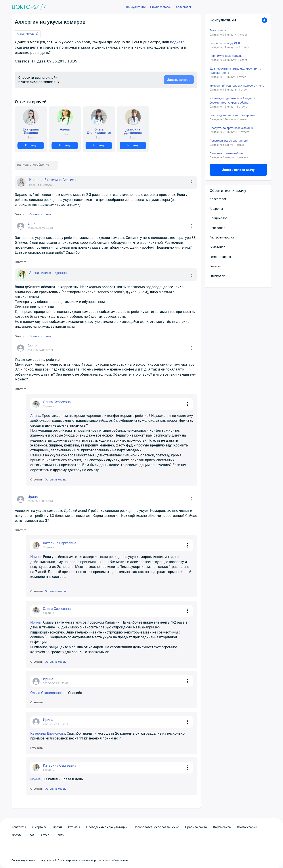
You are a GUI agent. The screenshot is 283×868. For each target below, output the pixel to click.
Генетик (215, 266)
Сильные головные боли (226, 153)
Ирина (36, 557)
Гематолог (217, 247)
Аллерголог (218, 199)
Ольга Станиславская (48, 693)
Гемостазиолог (221, 257)
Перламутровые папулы (226, 56)
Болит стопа (218, 30)
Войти (60, 835)
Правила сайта (196, 827)
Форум (16, 835)
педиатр (177, 42)
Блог (31, 835)
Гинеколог (217, 276)
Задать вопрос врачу (238, 170)
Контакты (19, 827)
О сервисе (39, 827)
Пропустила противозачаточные (232, 128)
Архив (45, 835)
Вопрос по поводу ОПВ (225, 43)
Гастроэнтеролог (222, 237)
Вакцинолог (218, 218)
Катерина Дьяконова (48, 733)
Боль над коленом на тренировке (232, 115)
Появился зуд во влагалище (229, 141)
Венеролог (217, 228)
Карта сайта (222, 827)
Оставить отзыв (40, 214)
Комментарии (247, 827)
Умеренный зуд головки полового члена (237, 86)
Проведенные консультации (107, 827)
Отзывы (74, 827)
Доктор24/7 (29, 7)
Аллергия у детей (28, 34)
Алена (35, 416)
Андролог (217, 209)
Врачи (57, 827)
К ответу (31, 145)
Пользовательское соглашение (156, 827)
